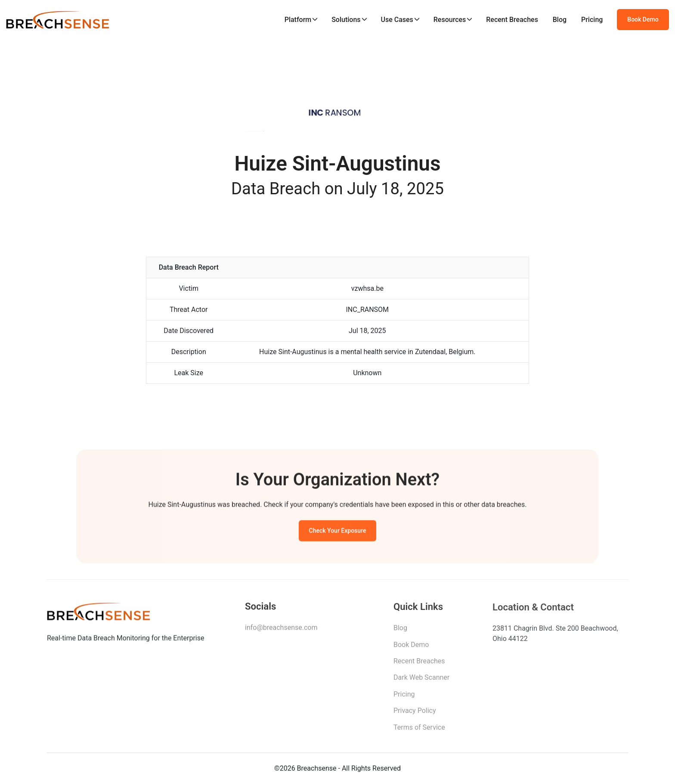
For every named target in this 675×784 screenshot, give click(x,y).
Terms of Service (419, 730)
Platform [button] (298, 20)
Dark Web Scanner (421, 680)
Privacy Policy (415, 713)
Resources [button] (450, 20)
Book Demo (643, 19)
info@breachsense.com (281, 630)
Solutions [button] (346, 20)
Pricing (592, 20)
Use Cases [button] (397, 20)
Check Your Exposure (338, 532)
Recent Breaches (512, 20)
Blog (560, 20)
